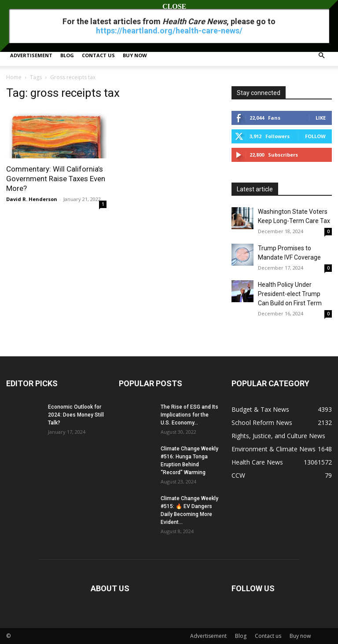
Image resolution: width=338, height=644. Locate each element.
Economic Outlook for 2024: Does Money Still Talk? (76, 415)
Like (321, 118)
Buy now (135, 55)
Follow (315, 136)
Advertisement (31, 55)
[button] (321, 56)
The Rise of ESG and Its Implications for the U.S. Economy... (189, 415)
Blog (67, 55)
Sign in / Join (20, 6)
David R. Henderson (32, 199)
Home (14, 77)
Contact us (98, 55)
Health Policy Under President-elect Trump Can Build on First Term (290, 294)
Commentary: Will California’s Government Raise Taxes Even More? (56, 179)
